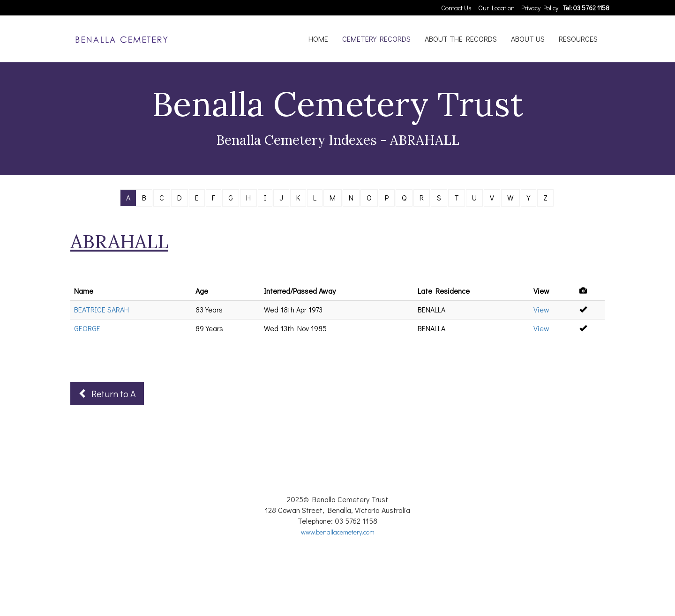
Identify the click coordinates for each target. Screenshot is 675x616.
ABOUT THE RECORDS (461, 39)
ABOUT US (528, 39)
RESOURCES (578, 39)
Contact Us (456, 8)
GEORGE (87, 328)
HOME (318, 39)
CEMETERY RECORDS (376, 39)
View (541, 309)
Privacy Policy (540, 8)
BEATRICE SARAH (101, 309)
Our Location (496, 8)
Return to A (107, 393)
